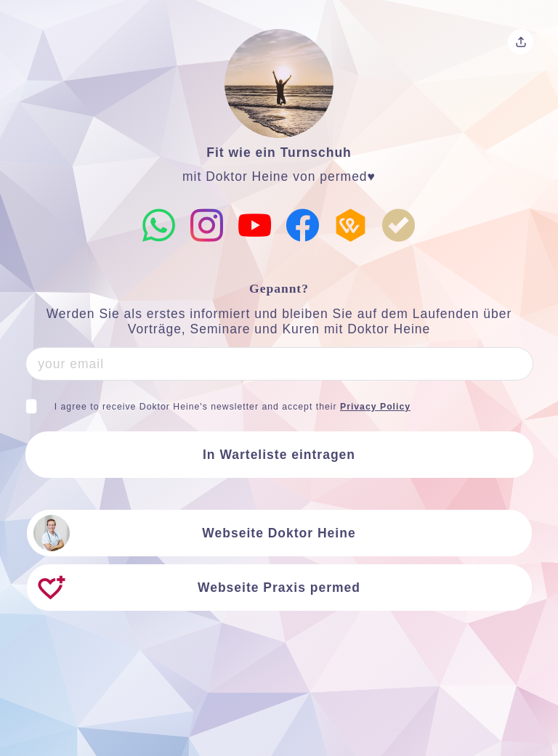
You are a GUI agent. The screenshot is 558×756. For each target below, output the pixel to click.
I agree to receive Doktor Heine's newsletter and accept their (232, 407)
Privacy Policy (375, 407)
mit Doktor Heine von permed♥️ (279, 176)
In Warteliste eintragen (279, 455)
